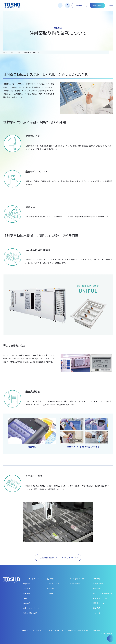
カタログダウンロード (79, 579)
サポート (50, 593)
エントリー (97, 613)
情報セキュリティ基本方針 (78, 630)
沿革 (25, 598)
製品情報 (50, 588)
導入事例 (50, 579)
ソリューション (15, 52)
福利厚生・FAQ (99, 603)
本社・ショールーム (31, 608)
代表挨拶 (27, 583)
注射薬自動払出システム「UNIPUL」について (59, 558)
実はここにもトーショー (103, 593)
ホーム (5, 52)
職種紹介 (97, 588)
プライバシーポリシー (54, 630)
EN (60, 5)
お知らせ (25, 630)
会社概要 (27, 593)
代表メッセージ (99, 583)
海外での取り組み (30, 613)
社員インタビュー (100, 598)
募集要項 (97, 608)
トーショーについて (31, 579)
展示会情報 (37, 630)
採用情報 (79, 5)
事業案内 (27, 588)
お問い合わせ (97, 5)
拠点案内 (27, 603)
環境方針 (96, 630)
